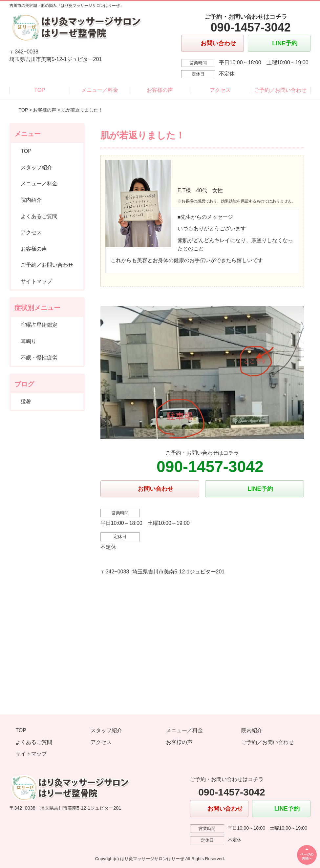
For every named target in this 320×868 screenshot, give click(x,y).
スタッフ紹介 (36, 167)
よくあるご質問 (39, 216)
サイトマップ (36, 281)
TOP (40, 90)
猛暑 (26, 401)
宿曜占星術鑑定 (39, 325)
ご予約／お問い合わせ (280, 90)
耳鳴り (29, 341)
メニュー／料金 (100, 90)
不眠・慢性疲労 (39, 358)
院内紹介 (31, 200)
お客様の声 (160, 90)
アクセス (220, 90)
